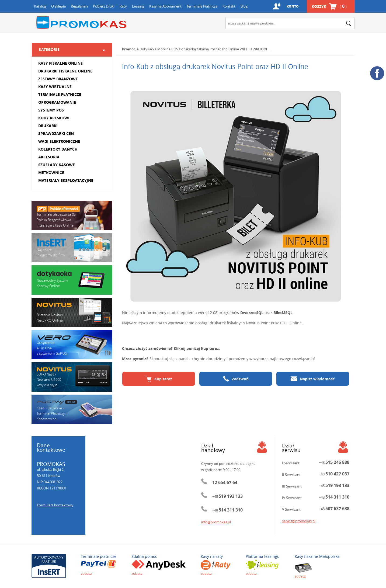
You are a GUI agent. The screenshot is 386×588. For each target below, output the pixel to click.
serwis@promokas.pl (299, 521)
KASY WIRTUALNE (55, 87)
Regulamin (79, 6)
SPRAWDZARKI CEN (56, 133)
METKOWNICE (51, 173)
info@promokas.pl (216, 522)
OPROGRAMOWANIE (57, 102)
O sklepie (58, 6)
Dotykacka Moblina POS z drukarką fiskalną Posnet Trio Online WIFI (193, 49)
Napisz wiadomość (313, 379)
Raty (123, 6)
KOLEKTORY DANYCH (58, 149)
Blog (244, 6)
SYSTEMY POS (51, 110)
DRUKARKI (48, 126)
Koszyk (329, 6)
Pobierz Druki (104, 6)
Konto (293, 6)
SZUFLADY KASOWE (57, 165)
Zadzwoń (236, 379)
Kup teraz (159, 379)
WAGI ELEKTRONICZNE (59, 141)
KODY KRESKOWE (54, 118)
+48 (227, 496)
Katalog (40, 6)
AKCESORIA (49, 157)
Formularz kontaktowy (55, 505)
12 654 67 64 (225, 482)
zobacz (86, 573)
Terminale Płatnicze (202, 6)
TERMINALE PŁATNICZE (60, 94)
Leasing (138, 6)
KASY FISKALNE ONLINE (60, 63)
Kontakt (229, 6)
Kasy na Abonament (165, 6)
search (349, 23)
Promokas (81, 22)
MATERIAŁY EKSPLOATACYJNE (66, 180)
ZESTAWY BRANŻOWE (58, 79)
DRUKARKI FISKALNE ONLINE (65, 71)
